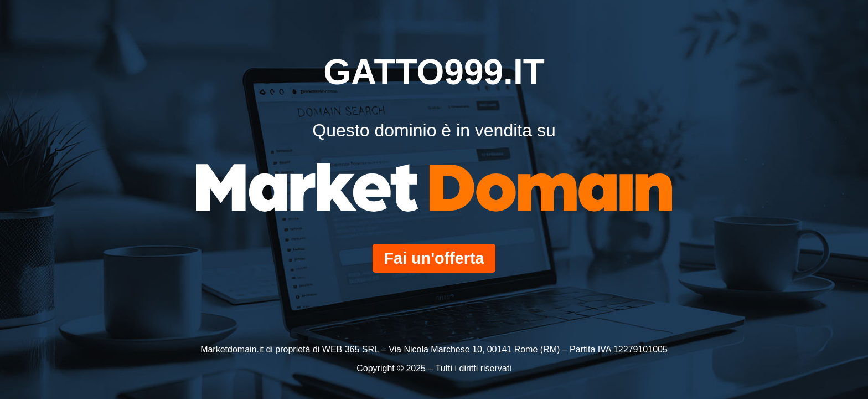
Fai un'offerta (434, 258)
